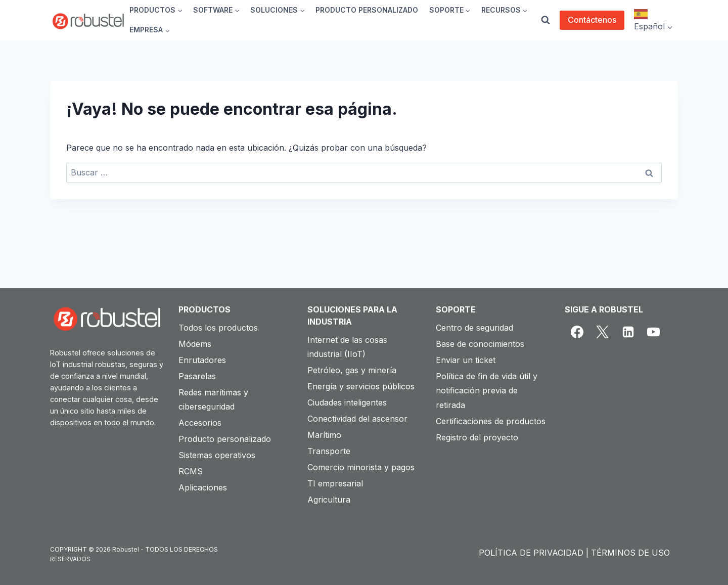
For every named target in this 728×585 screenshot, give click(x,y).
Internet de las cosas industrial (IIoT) (347, 347)
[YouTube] (654, 332)
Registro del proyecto (477, 437)
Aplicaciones (203, 487)
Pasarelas (197, 376)
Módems (195, 344)
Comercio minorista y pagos (361, 467)
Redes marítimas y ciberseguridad (213, 400)
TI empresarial (335, 483)
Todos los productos (218, 328)
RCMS (191, 471)
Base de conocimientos (480, 344)
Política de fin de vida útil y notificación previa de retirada (487, 391)
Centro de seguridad (474, 328)
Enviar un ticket (466, 360)
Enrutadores (202, 360)
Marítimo (324, 435)
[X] (603, 332)
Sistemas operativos (217, 455)
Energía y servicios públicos (361, 386)
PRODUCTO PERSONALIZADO (367, 10)
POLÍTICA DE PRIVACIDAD (531, 553)
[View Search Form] (545, 20)
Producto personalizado (225, 439)
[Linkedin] (628, 332)
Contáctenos (592, 20)
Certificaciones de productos (491, 421)
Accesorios (200, 423)
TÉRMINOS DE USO (630, 553)
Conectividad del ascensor (357, 419)
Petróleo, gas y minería (352, 370)
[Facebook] (577, 332)
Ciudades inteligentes (347, 402)
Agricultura (329, 500)
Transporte (329, 451)
